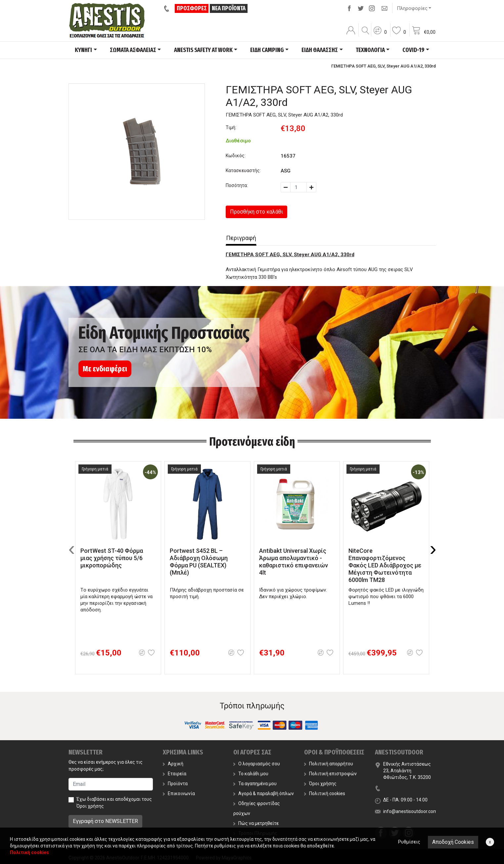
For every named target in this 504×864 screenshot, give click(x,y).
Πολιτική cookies (325, 793)
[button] (380, 35)
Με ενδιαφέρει (105, 369)
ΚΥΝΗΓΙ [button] (83, 50)
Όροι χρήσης (90, 806)
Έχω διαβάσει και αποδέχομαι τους (114, 803)
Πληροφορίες (412, 8)
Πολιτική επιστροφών (330, 774)
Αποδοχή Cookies (453, 842)
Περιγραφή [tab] (241, 238)
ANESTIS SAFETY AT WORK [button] (203, 50)
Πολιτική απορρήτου (329, 764)
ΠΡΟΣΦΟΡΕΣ (192, 8)
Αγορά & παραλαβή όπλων (264, 793)
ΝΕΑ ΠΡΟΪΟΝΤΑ (229, 8)
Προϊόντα (175, 784)
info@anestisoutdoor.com (410, 811)
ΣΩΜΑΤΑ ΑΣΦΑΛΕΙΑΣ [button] (133, 50)
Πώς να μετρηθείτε (256, 823)
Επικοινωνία (179, 793)
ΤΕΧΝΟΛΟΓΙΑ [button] (370, 50)
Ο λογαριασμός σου (257, 764)
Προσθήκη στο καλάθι (256, 212)
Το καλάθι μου (251, 774)
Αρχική (173, 764)
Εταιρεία (175, 774)
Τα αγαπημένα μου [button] (255, 784)
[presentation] (72, 549)
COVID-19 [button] (413, 50)
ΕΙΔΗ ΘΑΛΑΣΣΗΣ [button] (320, 50)
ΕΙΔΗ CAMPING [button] (267, 50)
